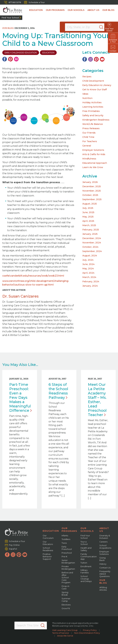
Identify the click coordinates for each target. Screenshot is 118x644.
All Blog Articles (103, 589)
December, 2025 (92, 186)
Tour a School (84, 543)
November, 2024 (92, 243)
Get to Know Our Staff (95, 90)
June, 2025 (88, 212)
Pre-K (64, 556)
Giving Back (102, 559)
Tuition (84, 563)
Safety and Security (93, 115)
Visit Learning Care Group (65, 630)
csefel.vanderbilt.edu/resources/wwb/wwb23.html (33, 276)
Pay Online (14, 545)
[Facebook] (5, 59)
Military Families (85, 571)
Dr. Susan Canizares (20, 296)
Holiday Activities (92, 102)
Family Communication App (89, 556)
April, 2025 (88, 221)
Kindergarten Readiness (96, 120)
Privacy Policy (90, 630)
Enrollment (86, 566)
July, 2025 (88, 208)
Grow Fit (66, 608)
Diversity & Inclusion (105, 537)
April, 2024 (88, 273)
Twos (64, 543)
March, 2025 (89, 225)
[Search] (105, 27)
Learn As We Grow (93, 167)
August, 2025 (90, 204)
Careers (103, 542)
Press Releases (91, 128)
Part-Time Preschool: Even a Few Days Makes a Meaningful (20, 397)
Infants (65, 536)
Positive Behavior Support (47, 556)
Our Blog (108, 10)
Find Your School (10, 18)
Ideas (85, 94)
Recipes (87, 77)
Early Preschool (67, 548)
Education (36, 10)
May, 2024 (88, 269)
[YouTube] (102, 59)
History (103, 564)
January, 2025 (90, 234)
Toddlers (66, 539)
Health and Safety (86, 549)
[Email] (16, 59)
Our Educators (48, 543)
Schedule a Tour (34, 2)
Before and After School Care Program (67, 577)
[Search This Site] (31, 625)
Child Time (88, 137)
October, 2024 (90, 247)
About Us (93, 10)
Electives (66, 605)
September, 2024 (92, 251)
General (87, 146)
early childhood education (21, 53)
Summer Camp (66, 600)
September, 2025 (92, 199)
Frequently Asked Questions (105, 574)
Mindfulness (89, 159)
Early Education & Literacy (97, 85)
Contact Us (105, 568)
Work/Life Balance (93, 124)
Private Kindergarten (68, 568)
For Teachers (90, 141)
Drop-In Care (65, 587)
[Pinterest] (10, 59)
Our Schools (76, 10)
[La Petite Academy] (11, 10)
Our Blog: (8, 28)
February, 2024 (91, 281)
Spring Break (65, 594)
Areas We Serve (65, 636)
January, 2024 (90, 286)
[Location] (87, 27)
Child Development (93, 81)
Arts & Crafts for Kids (94, 154)
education (48, 53)
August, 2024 (90, 256)
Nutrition (87, 98)
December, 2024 (92, 238)
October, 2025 (90, 195)
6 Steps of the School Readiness (58, 391)
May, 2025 (88, 217)
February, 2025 (91, 230)
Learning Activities (93, 107)
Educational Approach (95, 163)
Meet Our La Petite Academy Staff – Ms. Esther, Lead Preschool (97, 400)
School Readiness (48, 549)
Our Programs (55, 10)
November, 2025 (92, 191)
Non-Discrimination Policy (87, 633)
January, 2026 (90, 182)
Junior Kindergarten (68, 561)
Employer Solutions (93, 150)
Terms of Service (61, 633)
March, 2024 (89, 277)
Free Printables (91, 111)
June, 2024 (88, 264)
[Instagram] (90, 59)
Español (13, 549)
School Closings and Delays (86, 579)
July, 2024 (88, 260)
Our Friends (89, 133)
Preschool (67, 553)
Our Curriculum (48, 537)
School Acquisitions (105, 547)
